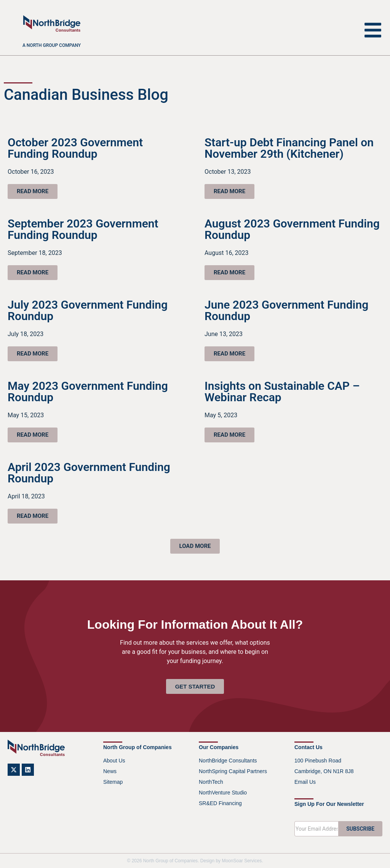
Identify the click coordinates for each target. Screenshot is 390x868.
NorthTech (211, 782)
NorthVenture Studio (223, 793)
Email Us (305, 782)
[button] (195, 546)
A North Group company (52, 45)
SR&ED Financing (220, 803)
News (110, 771)
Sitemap (113, 782)
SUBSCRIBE (360, 829)
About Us (114, 761)
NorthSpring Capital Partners (233, 771)
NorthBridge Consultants (228, 761)
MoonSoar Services (242, 861)
